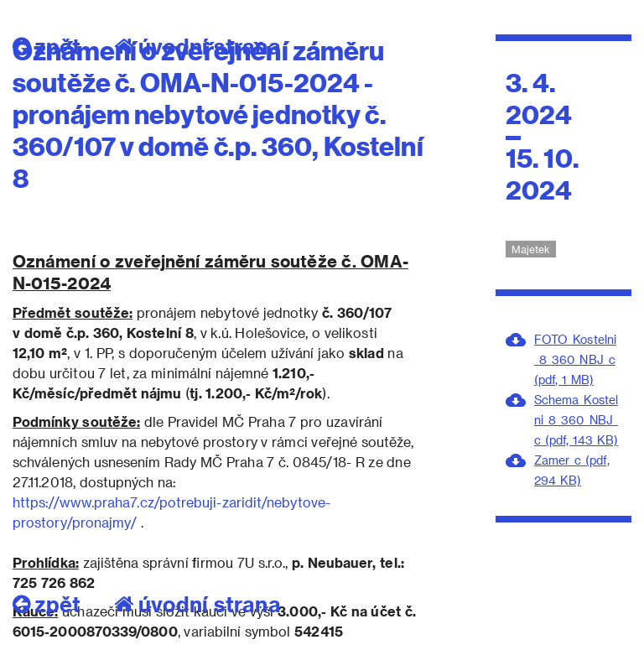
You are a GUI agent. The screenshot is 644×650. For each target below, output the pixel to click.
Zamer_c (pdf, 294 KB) (572, 470)
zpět (47, 604)
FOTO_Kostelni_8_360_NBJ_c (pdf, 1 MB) (575, 359)
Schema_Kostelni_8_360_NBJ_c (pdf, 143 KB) (576, 420)
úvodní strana (197, 604)
